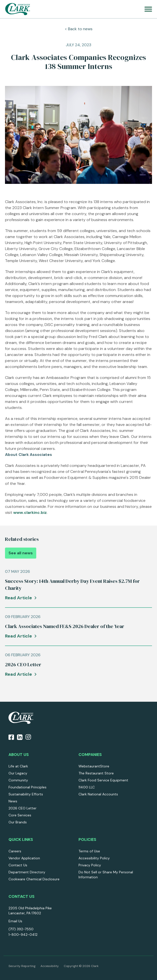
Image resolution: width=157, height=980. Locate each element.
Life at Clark (18, 766)
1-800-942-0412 (23, 935)
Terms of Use (89, 851)
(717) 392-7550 (21, 929)
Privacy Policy (90, 865)
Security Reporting (22, 966)
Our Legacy (18, 773)
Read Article (18, 598)
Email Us (15, 921)
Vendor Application (24, 858)
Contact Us (18, 865)
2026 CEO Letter (22, 808)
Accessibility (50, 966)
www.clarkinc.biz (30, 512)
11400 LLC (87, 787)
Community (18, 780)
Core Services (20, 815)
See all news (21, 553)
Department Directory (27, 872)
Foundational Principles (27, 787)
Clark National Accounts (98, 794)
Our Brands (18, 822)
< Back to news (79, 29)
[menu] (148, 9)
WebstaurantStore (94, 766)
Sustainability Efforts (26, 794)
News (13, 801)
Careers (15, 851)
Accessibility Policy (94, 858)
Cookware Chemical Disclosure (34, 879)
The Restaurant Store (96, 773)
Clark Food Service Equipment (103, 780)
